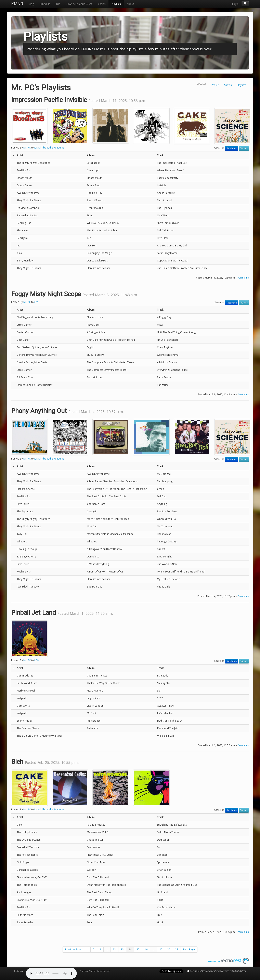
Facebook (232, 148)
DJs (58, 4)
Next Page (189, 949)
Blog (31, 4)
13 (122, 949)
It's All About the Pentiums (49, 148)
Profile (215, 85)
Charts (102, 4)
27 (177, 949)
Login (235, 4)
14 (130, 949)
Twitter (244, 148)
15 (138, 949)
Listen (19, 971)
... (107, 949)
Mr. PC (27, 148)
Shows (228, 85)
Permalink (243, 278)
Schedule (45, 4)
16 (146, 949)
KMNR (17, 4)
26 (169, 949)
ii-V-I (37, 302)
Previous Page (73, 949)
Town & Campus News (79, 4)
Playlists (116, 4)
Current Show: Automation (95, 971)
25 (161, 949)
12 (114, 949)
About (130, 4)
